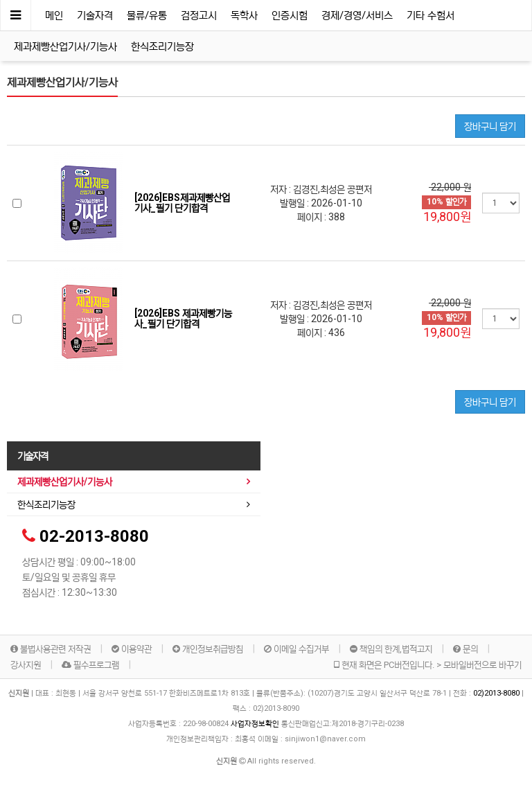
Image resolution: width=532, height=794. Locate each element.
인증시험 (290, 15)
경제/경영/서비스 (357, 15)
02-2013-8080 (94, 536)
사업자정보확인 (255, 724)
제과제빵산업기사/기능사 (65, 46)
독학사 (244, 15)
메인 (54, 15)
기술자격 (95, 15)
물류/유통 (147, 15)
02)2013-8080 (497, 693)
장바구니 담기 (490, 126)
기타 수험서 (431, 15)
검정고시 (199, 15)
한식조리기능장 (162, 46)
